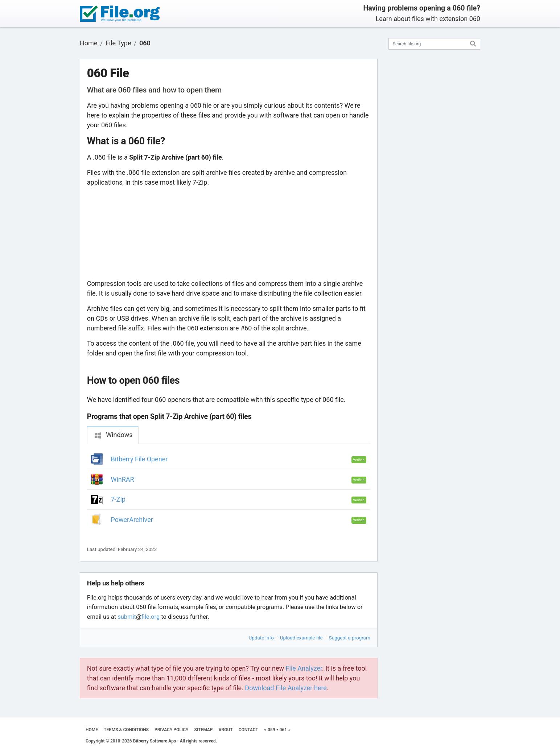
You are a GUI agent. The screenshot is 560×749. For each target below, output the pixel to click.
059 (271, 730)
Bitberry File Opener (139, 459)
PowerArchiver (132, 520)
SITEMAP (203, 730)
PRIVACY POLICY (171, 730)
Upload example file (301, 638)
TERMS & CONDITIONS (126, 730)
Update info (261, 638)
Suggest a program (350, 638)
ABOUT (226, 730)
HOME (92, 730)
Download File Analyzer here (286, 688)
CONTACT (248, 730)
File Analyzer (304, 668)
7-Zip (118, 499)
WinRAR (123, 479)
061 (283, 730)
